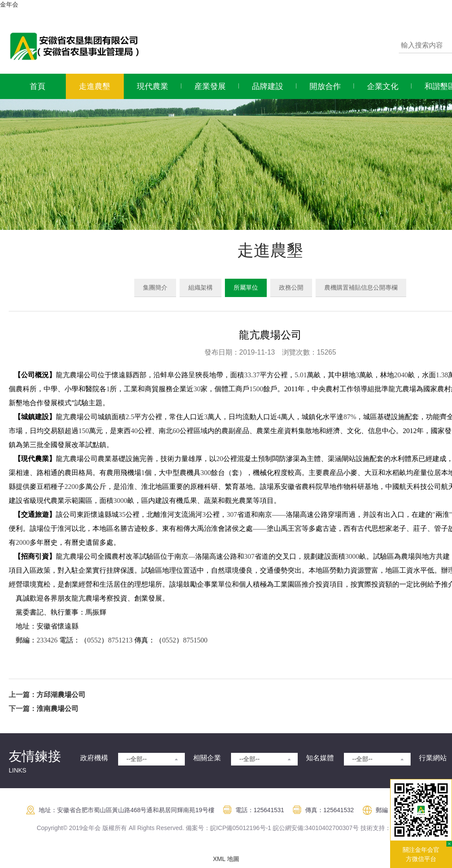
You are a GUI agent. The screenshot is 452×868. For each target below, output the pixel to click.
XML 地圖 (226, 859)
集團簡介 (155, 287)
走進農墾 (95, 86)
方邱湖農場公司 (61, 695)
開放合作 (325, 86)
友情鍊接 (35, 756)
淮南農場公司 (58, 709)
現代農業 (153, 86)
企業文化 (383, 86)
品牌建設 (268, 86)
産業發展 (210, 86)
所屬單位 (246, 287)
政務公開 (291, 287)
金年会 (9, 4)
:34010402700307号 (331, 828)
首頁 (37, 86)
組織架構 (201, 287)
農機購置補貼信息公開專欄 (361, 287)
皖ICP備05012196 (235, 828)
